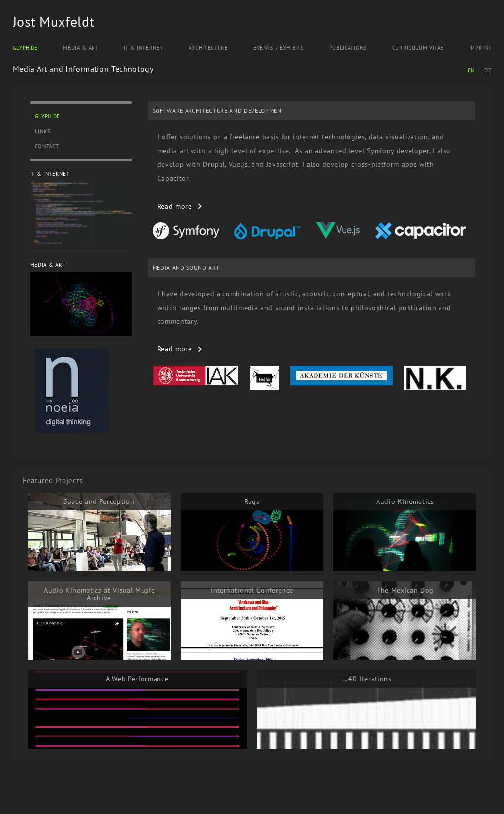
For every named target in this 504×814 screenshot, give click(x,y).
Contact (47, 146)
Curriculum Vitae (418, 48)
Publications (348, 48)
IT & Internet (143, 48)
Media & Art (80, 48)
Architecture (208, 48)
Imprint (480, 48)
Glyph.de (25, 48)
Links (43, 131)
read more (175, 206)
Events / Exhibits (279, 48)
